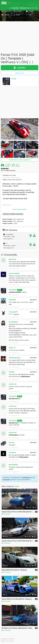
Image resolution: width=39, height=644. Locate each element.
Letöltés (20, 68)
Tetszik (18, 166)
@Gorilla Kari (13, 399)
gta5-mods (12, 259)
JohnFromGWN (14, 273)
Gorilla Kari (13, 384)
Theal (14, 79)
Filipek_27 (12, 348)
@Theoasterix (13, 435)
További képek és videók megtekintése (20, 160)
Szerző (20, 290)
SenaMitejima (13, 322)
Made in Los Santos (7, 641)
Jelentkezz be (27, 477)
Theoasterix (13, 290)
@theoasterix (26, 376)
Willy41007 (12, 300)
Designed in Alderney (8, 639)
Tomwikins (12, 453)
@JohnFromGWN (15, 292)
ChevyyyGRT (13, 312)
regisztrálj (6, 480)
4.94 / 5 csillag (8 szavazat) (8, 171)
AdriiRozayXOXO (15, 358)
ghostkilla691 (13, 465)
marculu (12, 443)
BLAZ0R (12, 372)
